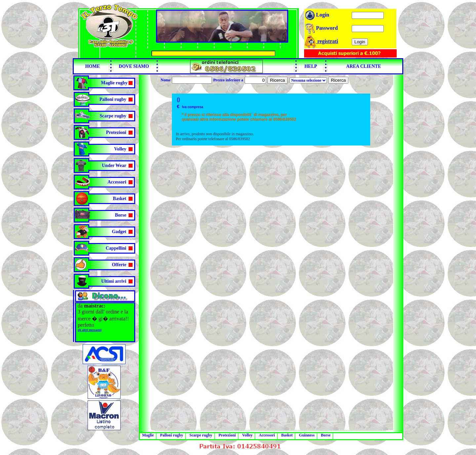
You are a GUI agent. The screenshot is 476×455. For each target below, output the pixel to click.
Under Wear (114, 165)
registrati (321, 41)
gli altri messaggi (90, 330)
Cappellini (116, 248)
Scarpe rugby (113, 116)
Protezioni (116, 132)
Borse (121, 215)
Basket (120, 199)
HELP (311, 66)
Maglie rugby (115, 83)
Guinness (307, 435)
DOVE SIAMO (134, 66)
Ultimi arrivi (114, 281)
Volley (120, 149)
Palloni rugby (113, 99)
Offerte (119, 265)
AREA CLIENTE (363, 66)
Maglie (148, 435)
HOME (93, 66)
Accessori (117, 182)
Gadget (119, 232)
